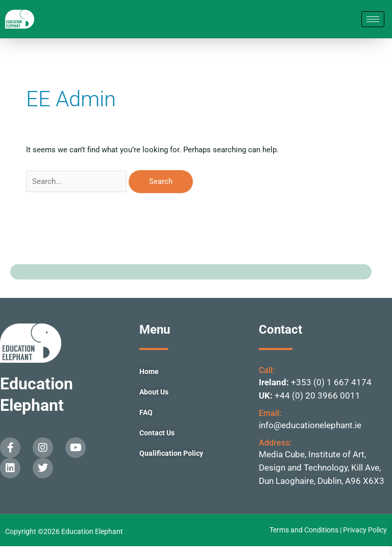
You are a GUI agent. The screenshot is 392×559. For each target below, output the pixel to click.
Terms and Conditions (305, 543)
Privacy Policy (365, 543)
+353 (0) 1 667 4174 (331, 395)
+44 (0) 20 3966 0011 (317, 408)
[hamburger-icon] (373, 26)
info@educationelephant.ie (310, 438)
